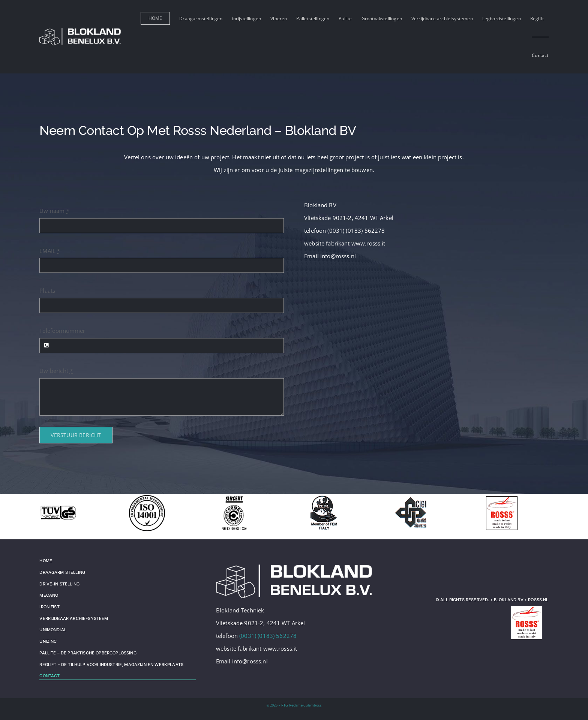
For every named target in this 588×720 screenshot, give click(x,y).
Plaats (47, 290)
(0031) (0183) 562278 (268, 636)
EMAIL (50, 251)
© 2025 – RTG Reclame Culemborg (294, 705)
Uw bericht (56, 371)
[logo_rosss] (527, 606)
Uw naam (54, 211)
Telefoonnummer (62, 331)
